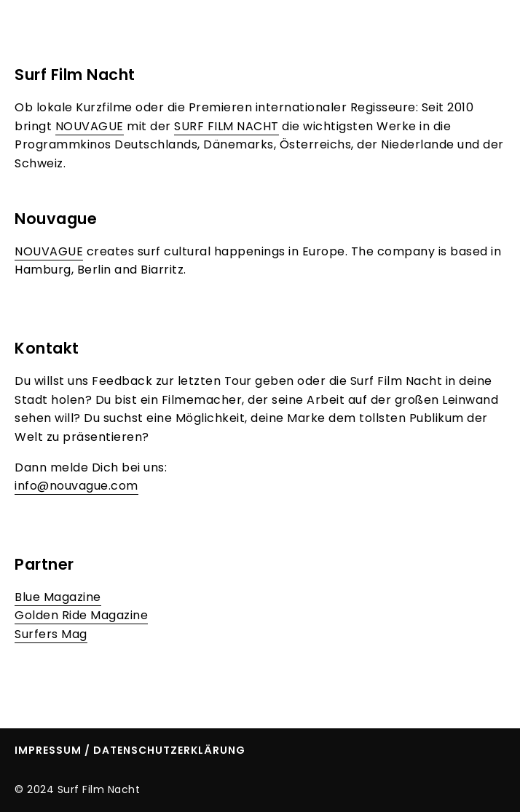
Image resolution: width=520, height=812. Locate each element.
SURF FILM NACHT (226, 126)
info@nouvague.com (76, 486)
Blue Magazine (58, 597)
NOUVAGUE (90, 126)
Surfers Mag (51, 634)
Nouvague (56, 219)
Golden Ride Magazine (81, 615)
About (407, 30)
